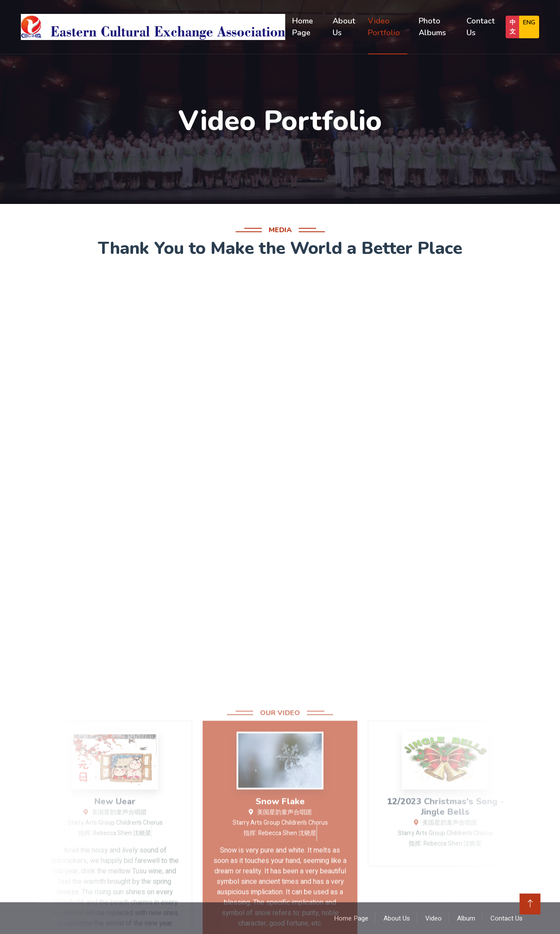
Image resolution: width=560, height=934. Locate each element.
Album (466, 918)
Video (433, 918)
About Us (344, 27)
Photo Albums (432, 27)
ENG (529, 22)
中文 (513, 27)
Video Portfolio (384, 27)
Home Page (303, 27)
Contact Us (481, 27)
